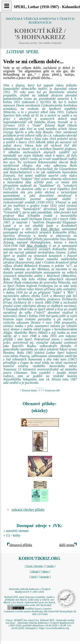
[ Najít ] (34, 577)
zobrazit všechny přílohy (28, 510)
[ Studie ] (50, 566)
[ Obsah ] (35, 572)
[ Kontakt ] (45, 577)
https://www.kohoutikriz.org (54, 628)
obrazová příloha (21, 545)
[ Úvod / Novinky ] (35, 566)
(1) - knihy (13, 535)
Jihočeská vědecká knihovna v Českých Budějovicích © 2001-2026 (30, 590)
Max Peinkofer (37, 246)
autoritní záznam (17, 531)
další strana (67, 545)
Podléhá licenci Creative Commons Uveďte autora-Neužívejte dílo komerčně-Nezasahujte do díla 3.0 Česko (40, 611)
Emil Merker (50, 229)
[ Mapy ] (46, 572)
